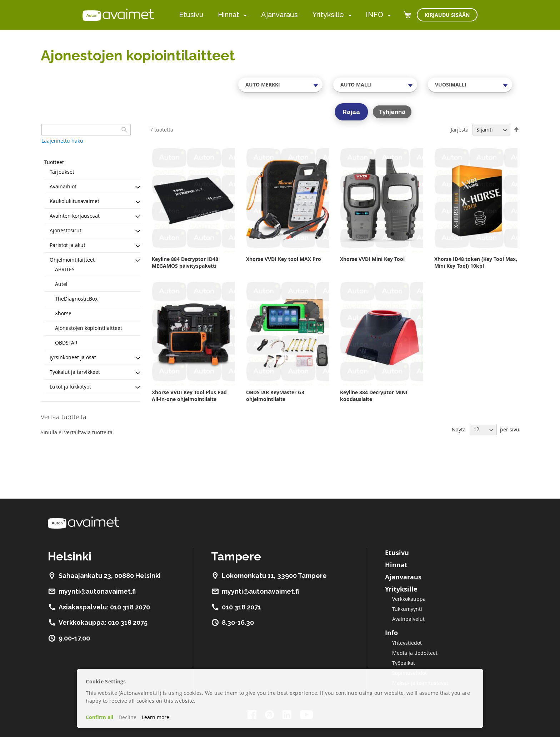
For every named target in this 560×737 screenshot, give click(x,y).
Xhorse (63, 313)
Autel (61, 284)
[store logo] (118, 15)
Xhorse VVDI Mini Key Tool (372, 259)
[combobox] (280, 85)
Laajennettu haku (62, 141)
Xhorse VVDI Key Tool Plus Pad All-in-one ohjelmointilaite (189, 396)
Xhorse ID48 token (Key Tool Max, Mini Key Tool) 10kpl (476, 262)
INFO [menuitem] (374, 15)
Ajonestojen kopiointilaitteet (89, 328)
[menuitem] (244, 15)
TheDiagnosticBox (76, 299)
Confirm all (99, 717)
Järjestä (460, 130)
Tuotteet (54, 162)
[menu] (285, 15)
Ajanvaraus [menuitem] (279, 15)
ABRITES (65, 269)
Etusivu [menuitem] (191, 15)
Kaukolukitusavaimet (74, 201)
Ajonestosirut (66, 230)
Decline (127, 717)
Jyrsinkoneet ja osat (73, 357)
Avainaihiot (63, 186)
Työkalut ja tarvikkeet (75, 372)
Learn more (156, 717)
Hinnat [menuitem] (229, 15)
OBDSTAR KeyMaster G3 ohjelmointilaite (275, 396)
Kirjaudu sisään (447, 15)
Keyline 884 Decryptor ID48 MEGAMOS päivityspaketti (185, 262)
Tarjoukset (62, 172)
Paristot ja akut (67, 245)
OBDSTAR (66, 343)
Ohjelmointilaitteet (72, 260)
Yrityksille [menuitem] (328, 15)
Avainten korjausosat (75, 216)
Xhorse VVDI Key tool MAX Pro (284, 259)
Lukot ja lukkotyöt (70, 387)
